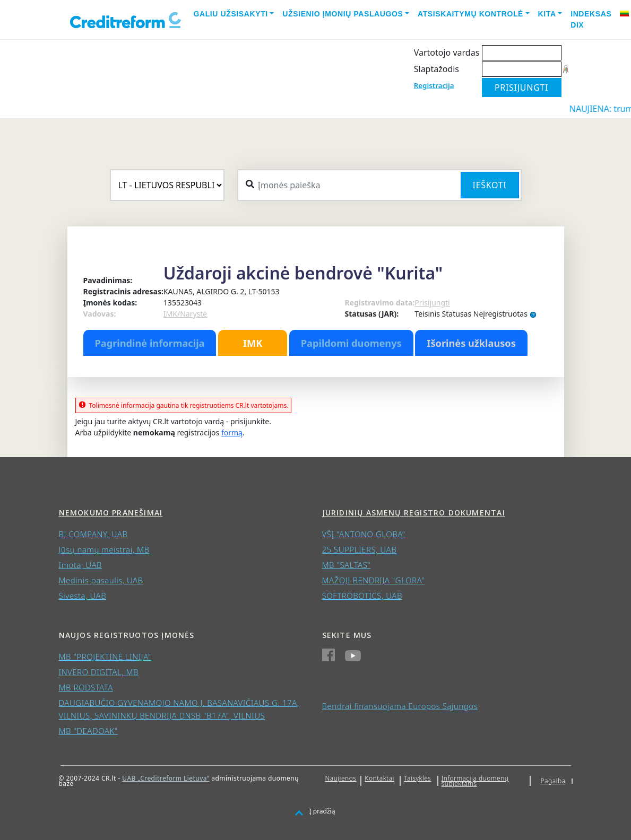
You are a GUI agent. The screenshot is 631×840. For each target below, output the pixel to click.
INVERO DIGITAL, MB (99, 672)
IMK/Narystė (185, 314)
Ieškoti (490, 185)
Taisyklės (417, 778)
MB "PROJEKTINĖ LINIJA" (105, 657)
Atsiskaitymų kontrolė (470, 14)
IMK (253, 343)
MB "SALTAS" (347, 565)
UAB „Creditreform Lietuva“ (166, 778)
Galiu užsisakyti (231, 14)
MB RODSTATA (86, 687)
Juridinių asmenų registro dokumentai (414, 513)
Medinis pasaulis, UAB (101, 580)
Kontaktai (379, 778)
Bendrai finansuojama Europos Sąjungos (400, 706)
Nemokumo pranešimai (111, 513)
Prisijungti (432, 303)
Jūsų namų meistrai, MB (104, 549)
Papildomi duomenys (351, 343)
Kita (547, 14)
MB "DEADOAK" (88, 731)
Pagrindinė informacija (150, 343)
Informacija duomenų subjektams (475, 781)
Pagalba (553, 781)
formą (232, 432)
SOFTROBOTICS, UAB (362, 596)
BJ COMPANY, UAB (93, 534)
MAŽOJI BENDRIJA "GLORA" (374, 580)
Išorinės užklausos (471, 343)
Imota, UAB (81, 565)
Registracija (434, 85)
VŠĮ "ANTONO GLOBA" (364, 534)
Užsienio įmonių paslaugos (343, 14)
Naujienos (341, 778)
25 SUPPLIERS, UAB (360, 549)
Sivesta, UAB (83, 596)
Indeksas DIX (591, 19)
